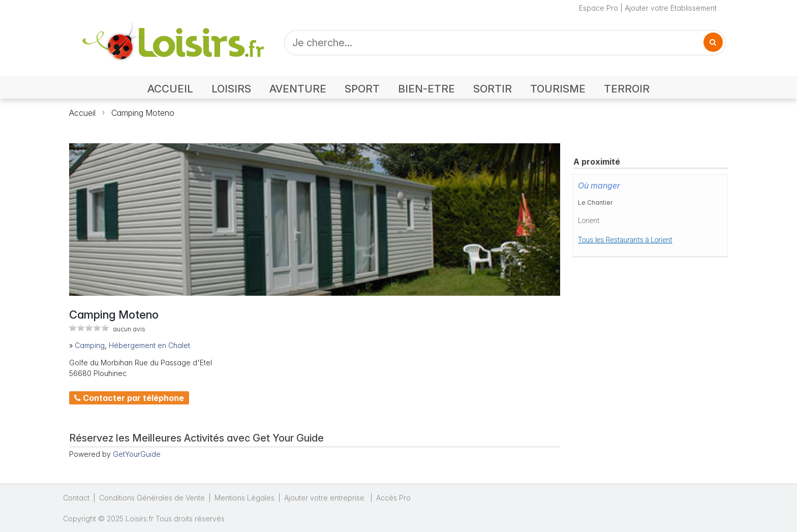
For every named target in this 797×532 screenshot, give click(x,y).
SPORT (362, 89)
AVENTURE (298, 89)
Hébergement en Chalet (149, 345)
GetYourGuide (137, 454)
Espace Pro (599, 8)
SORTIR (493, 89)
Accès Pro (393, 498)
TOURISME (558, 89)
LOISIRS (231, 89)
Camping (90, 345)
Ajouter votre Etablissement (671, 8)
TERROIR (627, 89)
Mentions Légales (244, 498)
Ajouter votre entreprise (325, 498)
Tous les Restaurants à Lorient (625, 240)
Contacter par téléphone (129, 398)
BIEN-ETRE (426, 89)
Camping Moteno (143, 113)
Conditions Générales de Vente (152, 498)
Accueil (82, 113)
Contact (76, 498)
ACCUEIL (170, 89)
